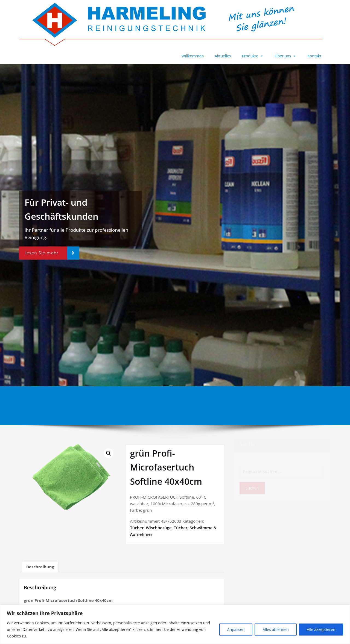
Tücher (137, 528)
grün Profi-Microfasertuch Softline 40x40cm (292, 399)
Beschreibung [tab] (40, 567)
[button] (109, 453)
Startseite (236, 399)
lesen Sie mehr (42, 253)
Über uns (285, 56)
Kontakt (314, 56)
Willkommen (193, 56)
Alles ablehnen (275, 629)
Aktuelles (223, 56)
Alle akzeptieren (321, 629)
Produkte (253, 56)
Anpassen (236, 629)
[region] (175, 624)
